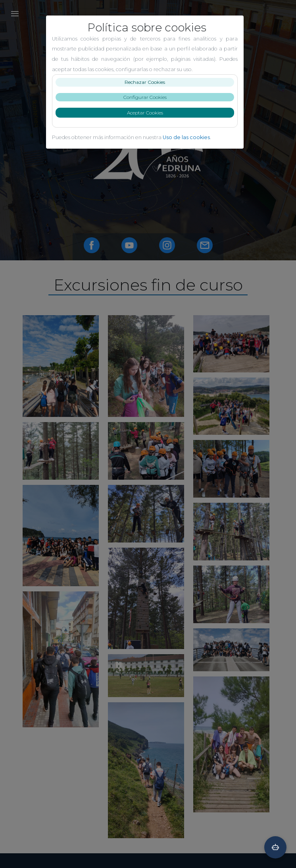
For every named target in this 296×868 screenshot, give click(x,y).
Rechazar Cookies (148, 82)
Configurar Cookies (148, 97)
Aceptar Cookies (148, 113)
